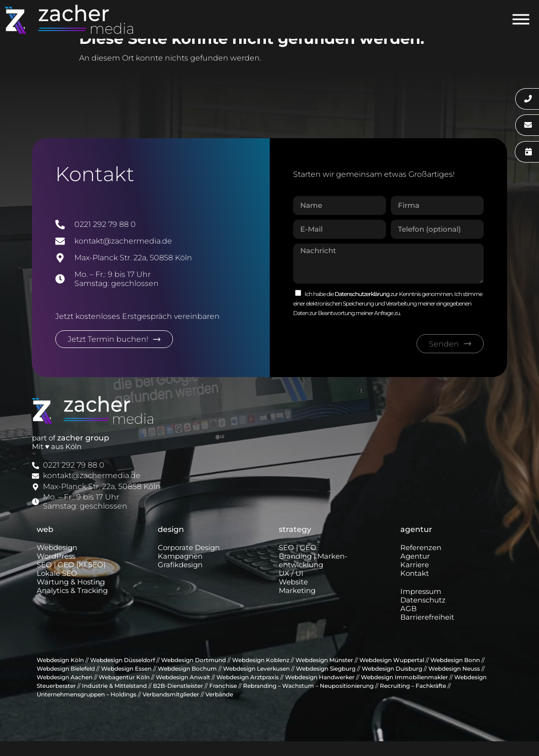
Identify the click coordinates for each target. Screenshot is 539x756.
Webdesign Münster (324, 675)
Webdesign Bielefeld (66, 683)
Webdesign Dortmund (193, 675)
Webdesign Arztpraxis (248, 692)
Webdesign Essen (126, 683)
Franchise (223, 700)
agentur (416, 544)
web (45, 544)
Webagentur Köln (124, 692)
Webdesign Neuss (454, 683)
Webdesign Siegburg (326, 683)
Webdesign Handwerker (320, 692)
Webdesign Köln (60, 675)
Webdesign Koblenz (261, 675)
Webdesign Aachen (65, 692)
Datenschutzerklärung (362, 309)
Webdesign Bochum (187, 683)
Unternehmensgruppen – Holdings (86, 709)
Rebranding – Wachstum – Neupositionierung (308, 700)
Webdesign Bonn (455, 675)
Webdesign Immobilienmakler (404, 692)
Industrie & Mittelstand (114, 700)
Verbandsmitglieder (171, 709)
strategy (295, 544)
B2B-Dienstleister (178, 700)
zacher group (83, 453)
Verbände (219, 709)
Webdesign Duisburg (392, 683)
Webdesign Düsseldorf (122, 675)
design (171, 544)
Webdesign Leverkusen (256, 683)
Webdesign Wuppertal (392, 675)
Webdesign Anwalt (183, 692)
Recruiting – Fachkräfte (413, 700)
